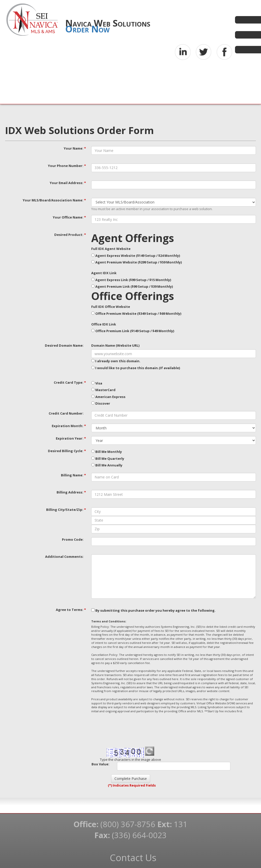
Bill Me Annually (107, 465)
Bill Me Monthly (107, 452)
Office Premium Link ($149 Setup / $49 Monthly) (133, 331)
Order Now (87, 29)
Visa (97, 383)
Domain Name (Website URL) (115, 345)
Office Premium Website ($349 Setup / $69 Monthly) (136, 314)
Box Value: (100, 764)
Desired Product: (70, 235)
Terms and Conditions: (109, 621)
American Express (108, 397)
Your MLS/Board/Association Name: (54, 200)
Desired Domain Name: (64, 345)
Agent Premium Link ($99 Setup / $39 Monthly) (132, 286)
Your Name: (75, 148)
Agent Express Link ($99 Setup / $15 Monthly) (131, 280)
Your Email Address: (68, 183)
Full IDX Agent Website (111, 249)
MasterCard (103, 390)
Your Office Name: (69, 217)
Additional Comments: (64, 557)
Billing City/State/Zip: (66, 510)
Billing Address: (71, 492)
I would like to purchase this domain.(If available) (136, 368)
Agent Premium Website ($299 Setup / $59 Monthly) (136, 262)
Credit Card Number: (66, 413)
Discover (101, 403)
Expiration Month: (69, 426)
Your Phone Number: (67, 166)
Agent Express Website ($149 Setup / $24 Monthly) (136, 256)
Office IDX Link (104, 324)
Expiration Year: (71, 438)
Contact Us (133, 858)
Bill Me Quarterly (108, 459)
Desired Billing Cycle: (67, 451)
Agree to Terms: (71, 610)
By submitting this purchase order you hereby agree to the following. (153, 610)
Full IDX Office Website (111, 307)
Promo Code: (73, 539)
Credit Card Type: (70, 382)
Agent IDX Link (104, 273)
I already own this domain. (116, 361)
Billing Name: (73, 475)
